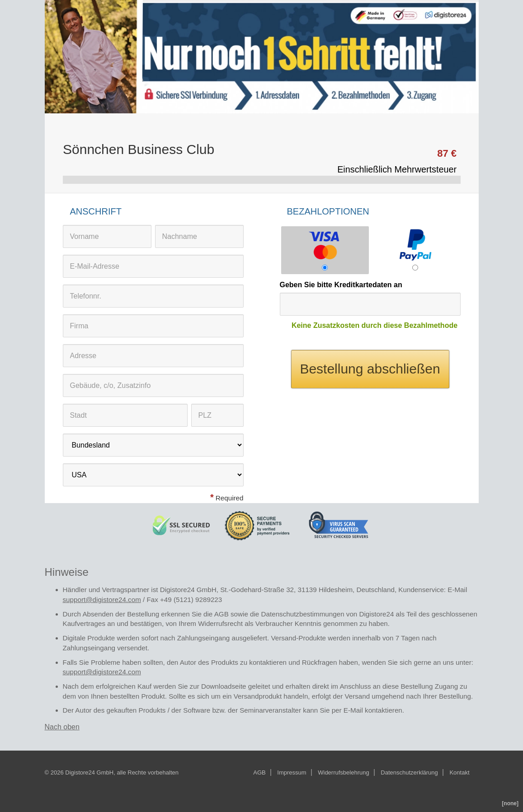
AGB (221, 614)
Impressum (292, 772)
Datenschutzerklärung (409, 772)
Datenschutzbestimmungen (303, 614)
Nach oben (62, 727)
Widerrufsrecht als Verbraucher (245, 623)
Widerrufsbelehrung (343, 772)
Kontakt (459, 772)
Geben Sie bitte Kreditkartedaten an (341, 285)
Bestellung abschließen (370, 369)
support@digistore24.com (102, 600)
